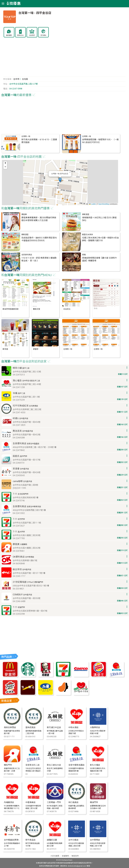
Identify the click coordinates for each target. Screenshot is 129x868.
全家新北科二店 (33, 765)
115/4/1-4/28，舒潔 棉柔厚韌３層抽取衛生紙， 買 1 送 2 (39, 259)
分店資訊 (32, 35)
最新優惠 (9, 35)
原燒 (84, 255)
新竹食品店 (30, 840)
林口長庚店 (73, 802)
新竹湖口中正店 (54, 727)
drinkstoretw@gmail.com (77, 866)
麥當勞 (36, 349)
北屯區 (25, 79)
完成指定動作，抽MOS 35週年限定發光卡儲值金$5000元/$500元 (39, 239)
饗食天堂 (37, 309)
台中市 (16, 79)
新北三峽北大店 (54, 765)
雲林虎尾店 (30, 727)
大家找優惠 (55, 856)
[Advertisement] (65, 58)
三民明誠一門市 (54, 802)
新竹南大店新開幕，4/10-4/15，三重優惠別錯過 (39, 141)
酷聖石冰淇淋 (87, 235)
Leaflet (92, 204)
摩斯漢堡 (86, 214)
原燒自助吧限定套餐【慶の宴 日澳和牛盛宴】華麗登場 (100, 259)
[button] (60, 180)
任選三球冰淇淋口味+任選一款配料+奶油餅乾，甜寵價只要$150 (100, 239)
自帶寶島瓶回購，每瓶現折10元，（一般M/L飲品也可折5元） (100, 141)
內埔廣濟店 (9, 802)
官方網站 (43, 35)
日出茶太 (67, 309)
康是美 (24, 214)
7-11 (96, 309)
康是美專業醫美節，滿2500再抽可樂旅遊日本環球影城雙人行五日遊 (39, 219)
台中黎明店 (95, 840)
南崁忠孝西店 (10, 727)
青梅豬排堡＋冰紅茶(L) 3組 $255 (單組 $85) (99, 219)
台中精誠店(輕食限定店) (15, 840)
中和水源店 (73, 727)
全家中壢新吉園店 (76, 765)
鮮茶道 (5, 349)
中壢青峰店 (30, 802)
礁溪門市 (94, 802)
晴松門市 (8, 765)
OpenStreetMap (104, 204)
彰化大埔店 (95, 765)
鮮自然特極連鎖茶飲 (11, 309)
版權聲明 (65, 856)
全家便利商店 (27, 255)
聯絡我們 (75, 856)
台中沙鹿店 (73, 840)
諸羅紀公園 (52, 840)
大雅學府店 (95, 727)
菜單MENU (20, 35)
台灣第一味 (26, 136)
